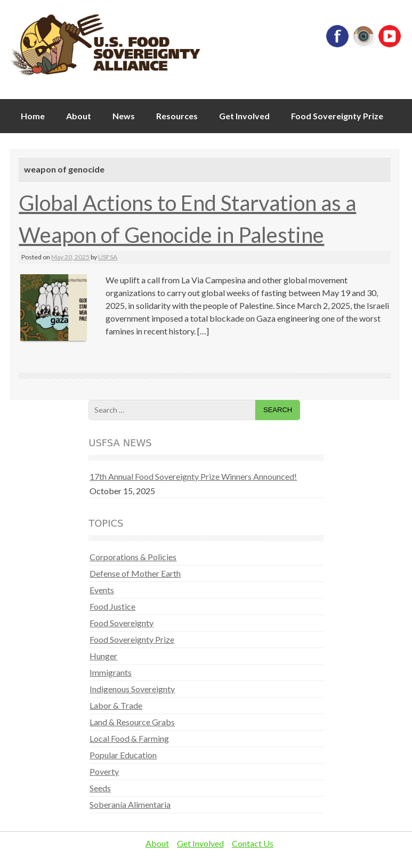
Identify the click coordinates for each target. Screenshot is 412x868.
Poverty (104, 771)
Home (33, 116)
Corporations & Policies (133, 557)
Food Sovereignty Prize (337, 116)
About (79, 116)
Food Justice (112, 606)
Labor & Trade (116, 705)
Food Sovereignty (122, 623)
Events (102, 590)
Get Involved (244, 116)
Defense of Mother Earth (135, 573)
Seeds (100, 788)
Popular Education (123, 755)
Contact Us (253, 843)
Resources (177, 116)
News (124, 116)
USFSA (108, 257)
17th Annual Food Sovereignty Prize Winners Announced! (193, 476)
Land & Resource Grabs (132, 722)
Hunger (103, 656)
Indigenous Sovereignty (132, 689)
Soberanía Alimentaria (130, 804)
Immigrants (111, 672)
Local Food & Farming (129, 738)
